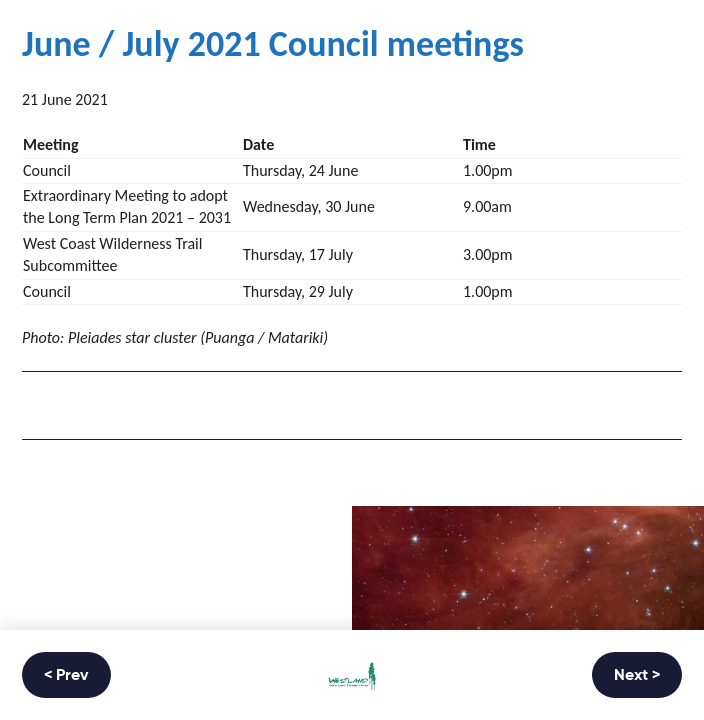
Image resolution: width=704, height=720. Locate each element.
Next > (637, 676)
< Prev (66, 676)
